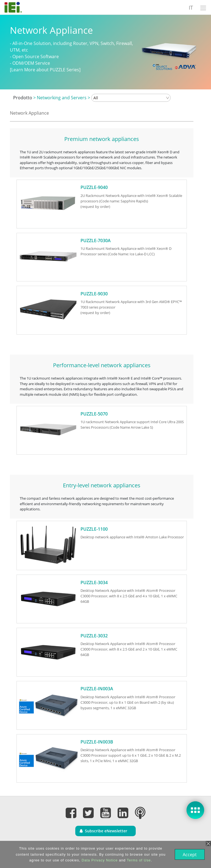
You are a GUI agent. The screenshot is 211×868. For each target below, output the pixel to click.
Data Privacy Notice (99, 860)
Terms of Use (138, 860)
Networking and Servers (62, 98)
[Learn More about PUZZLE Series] (45, 70)
